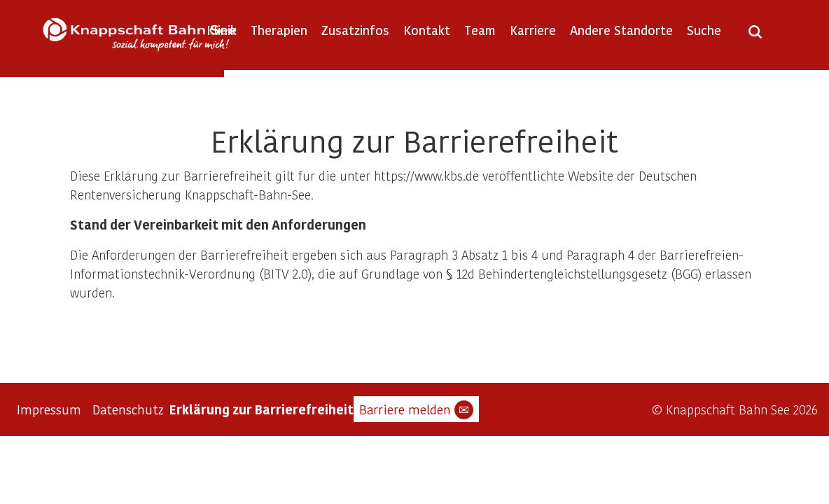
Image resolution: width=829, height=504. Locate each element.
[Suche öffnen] (755, 36)
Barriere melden (416, 410)
